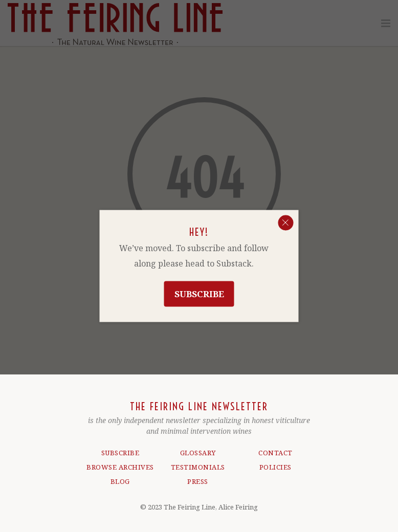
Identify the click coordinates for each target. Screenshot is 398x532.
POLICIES (275, 467)
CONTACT (275, 453)
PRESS (198, 481)
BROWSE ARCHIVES (120, 467)
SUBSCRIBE (120, 453)
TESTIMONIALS (198, 467)
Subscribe (199, 294)
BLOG (120, 481)
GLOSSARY (198, 453)
